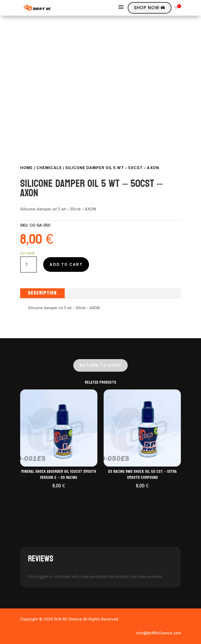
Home (26, 168)
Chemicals (49, 168)
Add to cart (66, 264)
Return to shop (100, 365)
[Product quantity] (29, 264)
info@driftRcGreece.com (158, 633)
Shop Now (150, 8)
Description (42, 293)
